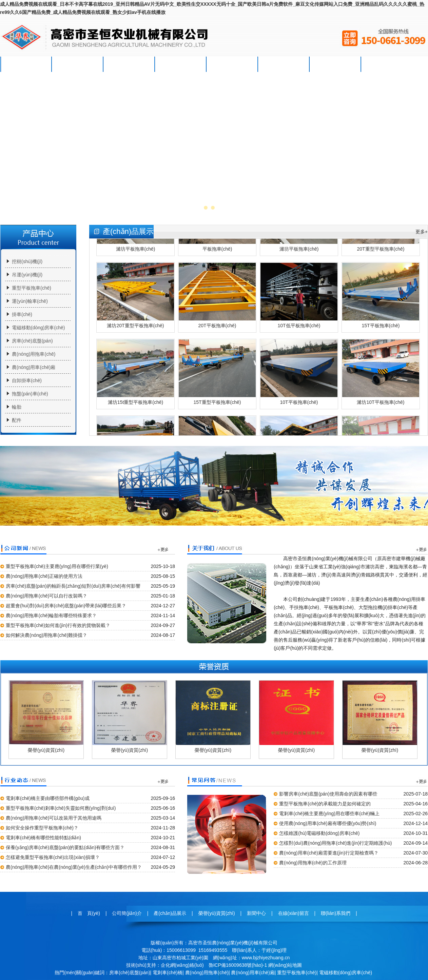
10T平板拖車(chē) (299, 374)
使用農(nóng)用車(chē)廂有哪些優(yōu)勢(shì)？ (328, 823)
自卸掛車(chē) (27, 380)
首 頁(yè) (26, 64)
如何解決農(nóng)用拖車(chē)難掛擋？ (46, 635)
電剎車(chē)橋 (168, 973)
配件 (17, 420)
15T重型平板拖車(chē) (217, 374)
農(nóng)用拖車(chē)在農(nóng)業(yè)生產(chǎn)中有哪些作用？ (74, 867)
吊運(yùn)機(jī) (27, 275)
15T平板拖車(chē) (381, 297)
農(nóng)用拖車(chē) (34, 354)
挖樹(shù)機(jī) (27, 261)
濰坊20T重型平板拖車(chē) (135, 297)
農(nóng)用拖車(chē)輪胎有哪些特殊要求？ (51, 615)
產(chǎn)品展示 (129, 64)
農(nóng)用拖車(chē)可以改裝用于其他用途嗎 (54, 818)
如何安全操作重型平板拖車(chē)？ (42, 828)
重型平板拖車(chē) (32, 288)
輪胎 (17, 407)
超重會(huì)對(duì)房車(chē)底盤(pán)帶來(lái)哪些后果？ (66, 606)
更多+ (422, 232)
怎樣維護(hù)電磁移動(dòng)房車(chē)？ (319, 833)
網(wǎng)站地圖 (285, 965)
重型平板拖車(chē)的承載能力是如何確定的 (325, 804)
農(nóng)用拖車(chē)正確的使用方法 (44, 576)
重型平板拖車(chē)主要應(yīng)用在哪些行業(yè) (57, 566)
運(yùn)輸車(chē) (30, 301)
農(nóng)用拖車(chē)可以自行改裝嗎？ (46, 596)
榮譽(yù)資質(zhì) (181, 64)
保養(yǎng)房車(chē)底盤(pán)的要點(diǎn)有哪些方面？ (65, 847)
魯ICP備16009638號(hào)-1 (238, 965)
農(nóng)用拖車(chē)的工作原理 (313, 863)
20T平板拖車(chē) (217, 297)
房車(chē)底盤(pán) (32, 341)
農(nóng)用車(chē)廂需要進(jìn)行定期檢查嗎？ (329, 853)
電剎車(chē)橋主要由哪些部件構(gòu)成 (48, 798)
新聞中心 (232, 64)
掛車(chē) (22, 314)
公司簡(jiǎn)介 (78, 64)
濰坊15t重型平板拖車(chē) (135, 374)
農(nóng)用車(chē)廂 (34, 367)
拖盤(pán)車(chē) (30, 394)
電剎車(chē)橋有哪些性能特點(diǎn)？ (43, 838)
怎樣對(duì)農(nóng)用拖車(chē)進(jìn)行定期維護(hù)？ (335, 843)
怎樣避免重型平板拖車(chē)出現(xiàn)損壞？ (53, 857)
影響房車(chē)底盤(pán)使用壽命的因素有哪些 (328, 794)
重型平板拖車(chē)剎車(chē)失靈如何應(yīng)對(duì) (61, 808)
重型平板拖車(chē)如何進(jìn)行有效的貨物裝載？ (58, 625)
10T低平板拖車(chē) (299, 297)
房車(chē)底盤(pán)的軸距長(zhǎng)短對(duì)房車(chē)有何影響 (73, 586)
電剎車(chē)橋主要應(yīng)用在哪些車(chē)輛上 (329, 814)
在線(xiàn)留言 (284, 64)
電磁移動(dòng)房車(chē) (38, 328)
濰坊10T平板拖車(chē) (381, 374)
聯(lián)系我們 (335, 64)
